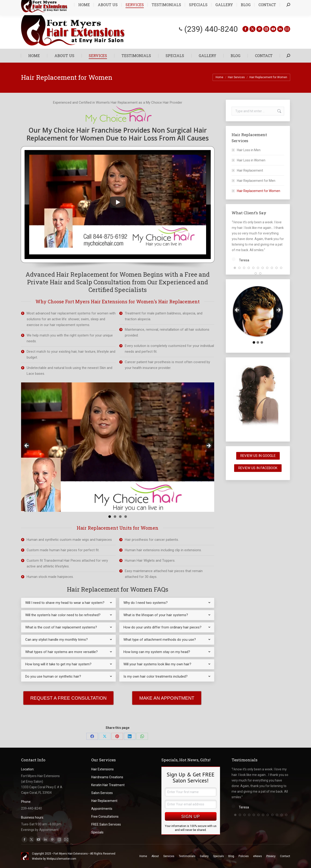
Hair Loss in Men (249, 150)
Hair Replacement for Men (256, 181)
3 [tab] (120, 517)
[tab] (69, 603)
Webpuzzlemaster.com (61, 859)
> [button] (208, 446)
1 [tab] (110, 517)
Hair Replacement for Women (259, 191)
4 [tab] (126, 517)
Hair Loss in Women (251, 160)
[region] (118, 447)
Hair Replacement (250, 170)
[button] (235, 277)
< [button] (27, 446)
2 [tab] (115, 517)
